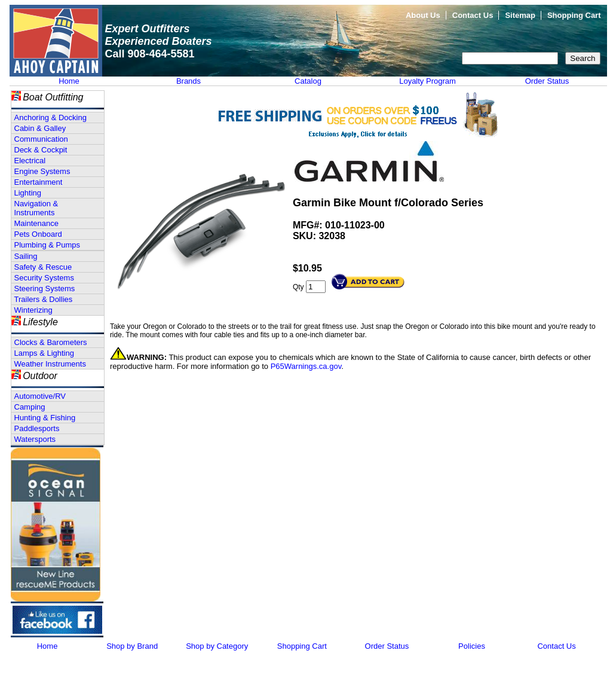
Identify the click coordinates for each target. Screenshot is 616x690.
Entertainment (39, 182)
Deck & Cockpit (41, 150)
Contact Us (473, 15)
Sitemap (520, 15)
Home (69, 81)
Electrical (30, 161)
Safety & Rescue (43, 267)
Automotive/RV (40, 396)
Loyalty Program (427, 81)
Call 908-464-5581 (150, 54)
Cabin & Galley (40, 128)
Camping (30, 407)
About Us (423, 15)
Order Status (547, 81)
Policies (472, 646)
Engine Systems (42, 171)
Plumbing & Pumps (47, 245)
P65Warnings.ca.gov (306, 366)
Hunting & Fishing (45, 418)
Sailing (26, 256)
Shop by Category (217, 646)
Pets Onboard (38, 234)
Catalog (308, 81)
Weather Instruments (50, 364)
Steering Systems (45, 288)
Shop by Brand (132, 646)
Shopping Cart (574, 15)
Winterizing (33, 310)
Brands (189, 81)
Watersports (35, 439)
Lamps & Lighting (44, 353)
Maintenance (36, 223)
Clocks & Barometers (51, 342)
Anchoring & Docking (50, 117)
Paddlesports (37, 428)
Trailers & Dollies (44, 299)
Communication (41, 139)
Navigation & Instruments (36, 208)
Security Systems (44, 278)
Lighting (28, 193)
